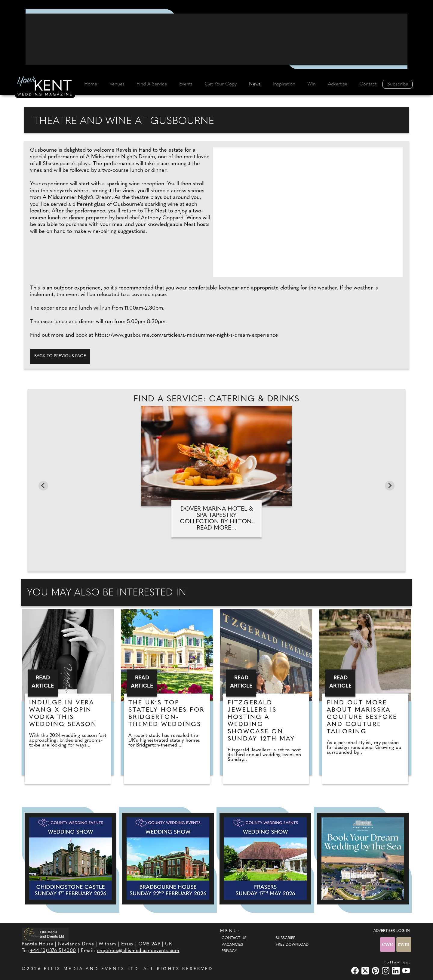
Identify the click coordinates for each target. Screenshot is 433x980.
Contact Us (234, 938)
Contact (368, 84)
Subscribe (398, 84)
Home (91, 84)
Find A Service (152, 84)
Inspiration (284, 84)
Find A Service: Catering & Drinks (216, 399)
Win (312, 84)
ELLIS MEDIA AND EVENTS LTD (91, 969)
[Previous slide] (43, 486)
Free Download (292, 945)
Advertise (338, 84)
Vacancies (232, 945)
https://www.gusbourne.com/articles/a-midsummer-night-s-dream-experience (186, 335)
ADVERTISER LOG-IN (392, 931)
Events (186, 84)
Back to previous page (60, 356)
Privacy (229, 951)
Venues (117, 84)
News (255, 84)
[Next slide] (390, 486)
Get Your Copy (221, 84)
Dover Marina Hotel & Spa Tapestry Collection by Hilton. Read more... (217, 519)
